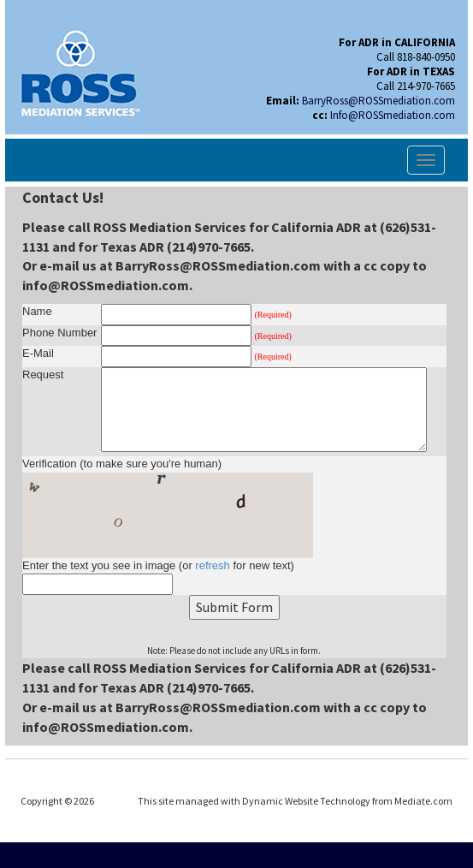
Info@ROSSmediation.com (393, 115)
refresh (212, 565)
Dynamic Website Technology (306, 801)
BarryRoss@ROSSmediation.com (378, 101)
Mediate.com (423, 801)
